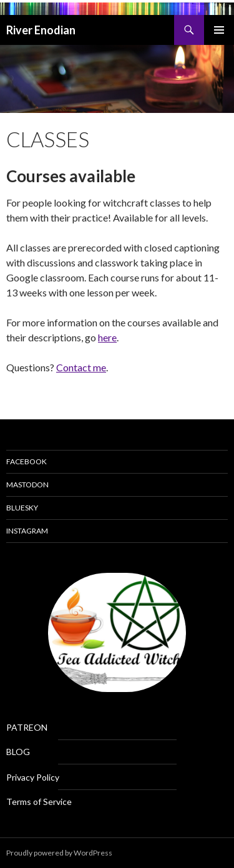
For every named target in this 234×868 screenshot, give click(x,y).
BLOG (18, 752)
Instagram (27, 531)
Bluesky (22, 508)
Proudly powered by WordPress (59, 853)
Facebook (27, 461)
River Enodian (41, 30)
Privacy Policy (33, 777)
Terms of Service (39, 802)
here (107, 337)
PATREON (27, 727)
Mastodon (27, 485)
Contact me (81, 367)
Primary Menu (219, 30)
